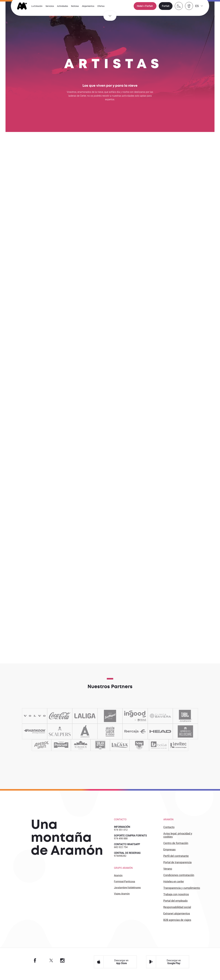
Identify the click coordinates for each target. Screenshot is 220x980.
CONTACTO (169, 831)
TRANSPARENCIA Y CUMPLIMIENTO (182, 892)
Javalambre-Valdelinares (127, 892)
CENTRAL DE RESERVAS (127, 857)
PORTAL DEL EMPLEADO (175, 905)
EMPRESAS (169, 854)
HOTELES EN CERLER (174, 886)
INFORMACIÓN (122, 831)
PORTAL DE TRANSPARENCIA (177, 866)
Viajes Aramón (122, 898)
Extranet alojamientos (177, 918)
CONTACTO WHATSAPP (127, 848)
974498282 (120, 860)
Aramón (118, 880)
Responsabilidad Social (177, 911)
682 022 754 (121, 851)
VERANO (168, 873)
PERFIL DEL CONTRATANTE (176, 860)
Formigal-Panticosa (125, 886)
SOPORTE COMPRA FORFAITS (130, 840)
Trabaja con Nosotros (176, 898)
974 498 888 (121, 843)
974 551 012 (121, 834)
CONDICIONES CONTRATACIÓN (179, 879)
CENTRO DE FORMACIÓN (176, 847)
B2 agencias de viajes (177, 924)
